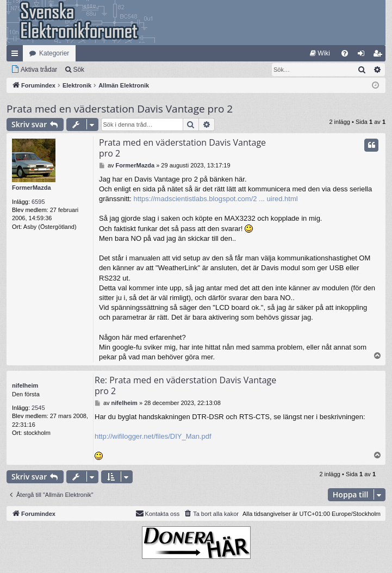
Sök (79, 70)
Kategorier (54, 53)
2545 (38, 408)
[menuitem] (320, 53)
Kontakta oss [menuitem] (158, 513)
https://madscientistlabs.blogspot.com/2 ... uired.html (216, 199)
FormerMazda (32, 188)
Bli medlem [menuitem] (380, 55)
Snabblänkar (17, 55)
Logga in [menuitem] (363, 55)
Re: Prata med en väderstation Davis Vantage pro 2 (185, 385)
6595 (38, 202)
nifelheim (25, 385)
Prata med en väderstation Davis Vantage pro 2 (120, 109)
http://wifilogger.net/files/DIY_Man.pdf (153, 436)
